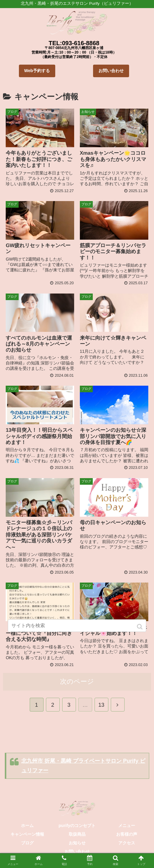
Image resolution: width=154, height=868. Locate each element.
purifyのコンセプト (77, 825)
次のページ (77, 681)
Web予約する (37, 71)
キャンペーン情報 (27, 834)
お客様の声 (127, 834)
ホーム (27, 825)
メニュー (127, 825)
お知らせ (77, 842)
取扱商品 (77, 834)
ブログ (27, 842)
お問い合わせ (111, 71)
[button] (140, 627)
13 (101, 704)
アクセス (127, 842)
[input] (77, 626)
